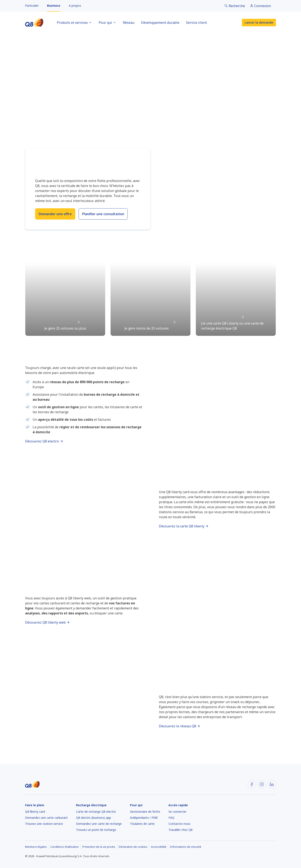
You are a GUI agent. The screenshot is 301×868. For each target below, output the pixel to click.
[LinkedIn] (272, 784)
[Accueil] (34, 23)
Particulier (32, 6)
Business (54, 6)
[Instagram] (262, 784)
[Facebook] (252, 784)
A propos (75, 6)
